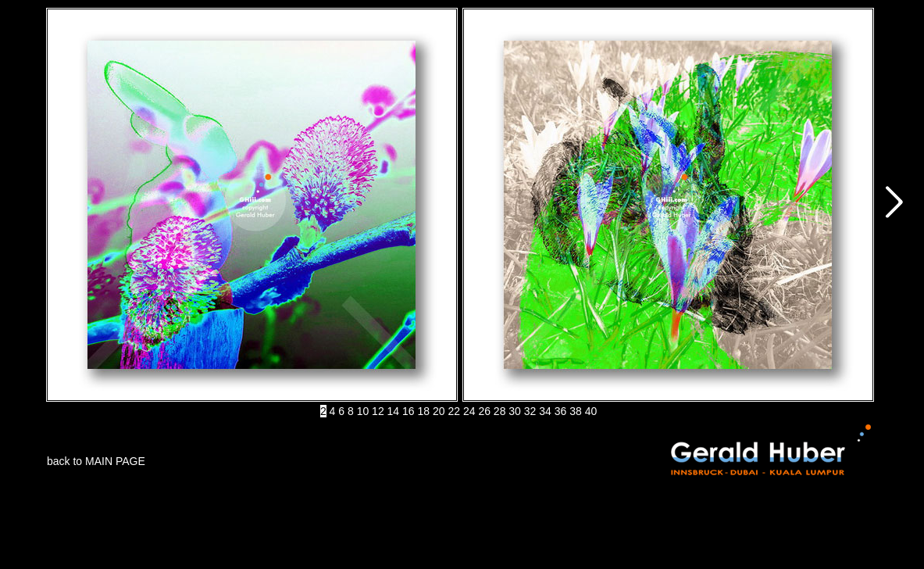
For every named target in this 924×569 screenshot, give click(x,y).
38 (576, 411)
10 (363, 411)
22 (454, 411)
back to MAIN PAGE (96, 461)
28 (500, 411)
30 (515, 411)
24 (469, 411)
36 (561, 411)
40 (591, 411)
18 (424, 411)
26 (484, 411)
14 (394, 411)
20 (439, 411)
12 (378, 411)
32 (530, 411)
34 (545, 411)
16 (408, 411)
